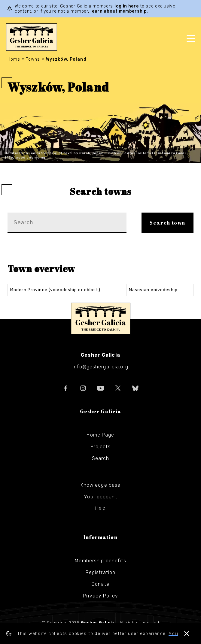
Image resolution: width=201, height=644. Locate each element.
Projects (101, 447)
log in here (127, 6)
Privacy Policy (100, 596)
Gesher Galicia (101, 319)
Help (100, 508)
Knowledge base (101, 485)
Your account (100, 497)
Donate (100, 584)
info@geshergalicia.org (100, 367)
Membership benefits (100, 561)
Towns (33, 59)
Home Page (100, 435)
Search (101, 458)
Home (14, 59)
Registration (100, 572)
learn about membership (119, 11)
